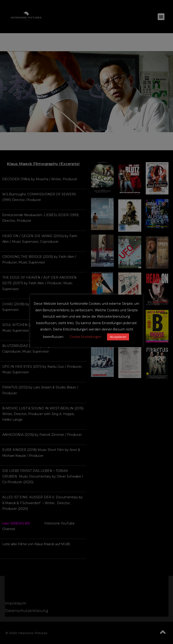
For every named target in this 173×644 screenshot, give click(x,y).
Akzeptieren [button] (118, 337)
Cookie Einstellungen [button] (85, 337)
